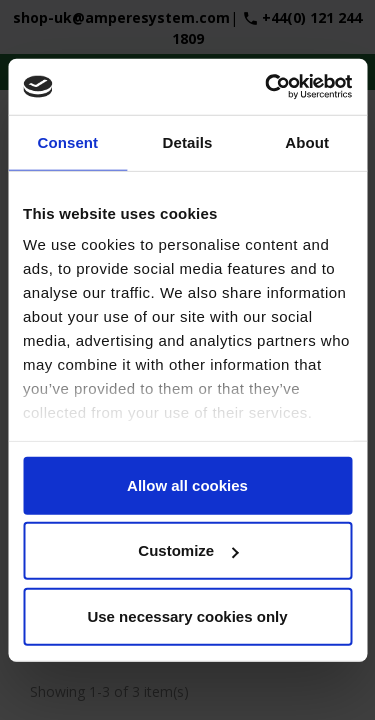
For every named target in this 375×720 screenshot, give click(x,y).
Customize (188, 550)
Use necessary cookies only (187, 615)
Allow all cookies (187, 484)
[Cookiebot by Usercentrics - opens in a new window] (267, 87)
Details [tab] (188, 141)
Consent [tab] (67, 141)
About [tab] (307, 141)
